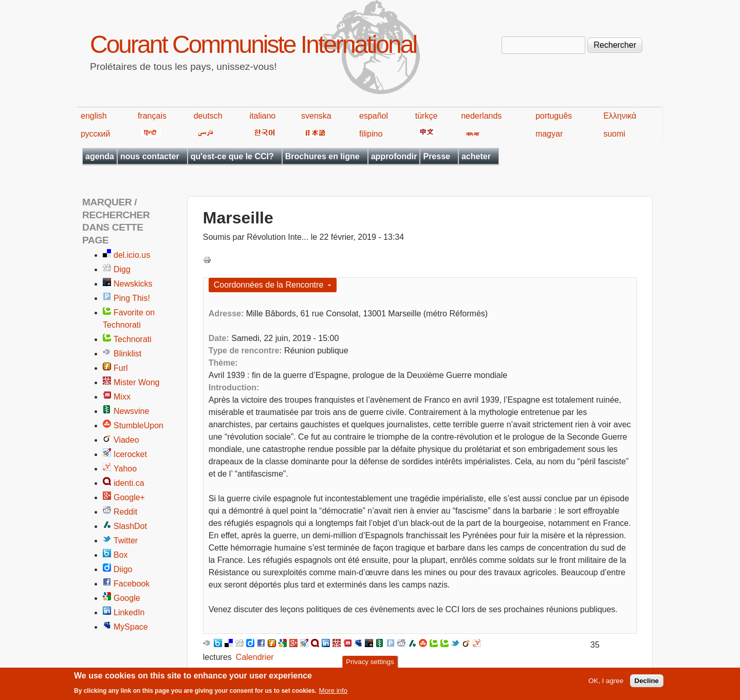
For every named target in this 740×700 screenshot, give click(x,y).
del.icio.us (132, 255)
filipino (371, 134)
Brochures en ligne (322, 156)
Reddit (125, 512)
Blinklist (127, 354)
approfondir (394, 156)
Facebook (132, 584)
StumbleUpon (138, 425)
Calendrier (255, 657)
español (374, 116)
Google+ (129, 497)
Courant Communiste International (253, 44)
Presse (437, 156)
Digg (122, 269)
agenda (100, 156)
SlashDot (130, 526)
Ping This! (132, 298)
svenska (316, 116)
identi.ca (129, 483)
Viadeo (126, 440)
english (94, 116)
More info (334, 692)
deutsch (208, 116)
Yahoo (125, 469)
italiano (263, 116)
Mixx (122, 397)
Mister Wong (137, 382)
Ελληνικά (620, 116)
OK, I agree (606, 682)
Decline (647, 682)
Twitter (126, 541)
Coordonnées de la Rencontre (269, 285)
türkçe (427, 116)
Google (127, 598)
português (554, 116)
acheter (476, 156)
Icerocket (130, 454)
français (152, 116)
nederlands (481, 116)
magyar (549, 134)
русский (95, 134)
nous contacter (150, 156)
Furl (121, 368)
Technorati (133, 339)
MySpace (131, 627)
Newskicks (133, 284)
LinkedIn (129, 612)
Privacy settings (370, 663)
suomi (614, 134)
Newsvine (131, 411)
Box (121, 555)
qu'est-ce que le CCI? (232, 156)
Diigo (123, 569)
